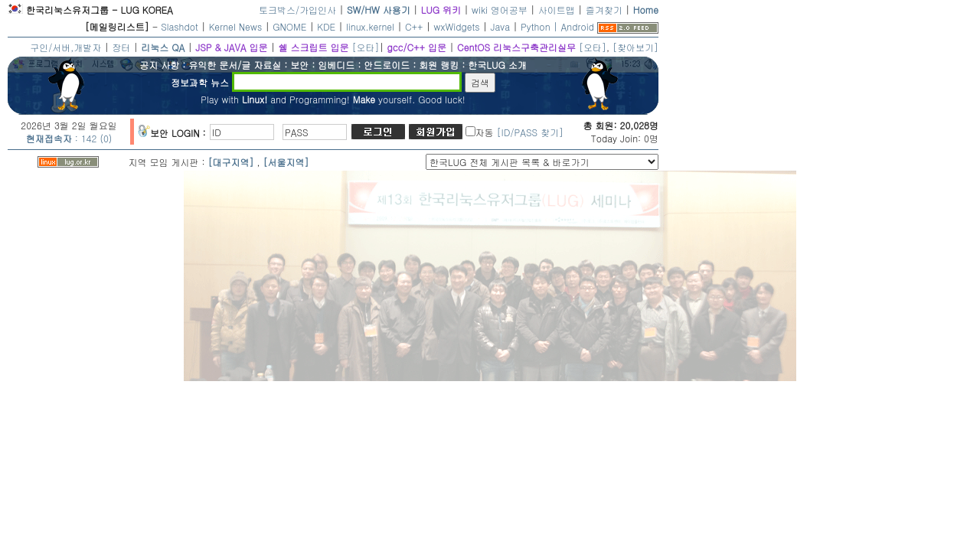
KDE (326, 26)
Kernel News (235, 26)
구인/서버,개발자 (65, 47)
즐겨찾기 (604, 10)
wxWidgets (457, 26)
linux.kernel (370, 26)
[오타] (365, 47)
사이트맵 (557, 10)
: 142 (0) (69, 138)
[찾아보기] (635, 47)
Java (501, 26)
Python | (541, 26)
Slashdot (180, 26)
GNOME (289, 26)
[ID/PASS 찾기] (530, 132)
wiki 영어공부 (500, 10)
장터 (121, 47)
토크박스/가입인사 (297, 10)
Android (578, 26)
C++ (414, 26)
